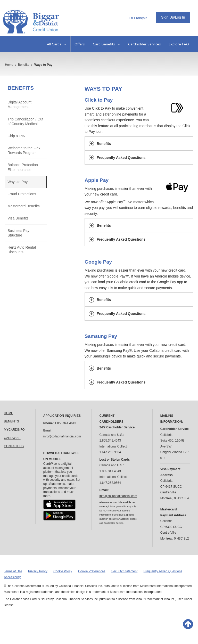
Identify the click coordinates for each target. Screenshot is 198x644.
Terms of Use (13, 571)
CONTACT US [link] (14, 446)
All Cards (57, 44)
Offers (80, 44)
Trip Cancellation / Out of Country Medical (25, 121)
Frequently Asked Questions (163, 571)
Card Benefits (106, 44)
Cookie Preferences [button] (92, 571)
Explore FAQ (179, 44)
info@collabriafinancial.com (62, 436)
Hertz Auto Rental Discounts (22, 250)
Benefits (21, 88)
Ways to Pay (18, 182)
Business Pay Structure (18, 233)
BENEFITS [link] (11, 421)
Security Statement (124, 571)
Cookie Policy (63, 571)
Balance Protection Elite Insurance (23, 167)
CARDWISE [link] (12, 438)
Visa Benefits (18, 218)
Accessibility (12, 577)
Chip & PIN (16, 136)
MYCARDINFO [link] (14, 430)
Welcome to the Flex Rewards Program (24, 150)
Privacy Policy (38, 571)
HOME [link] (9, 413)
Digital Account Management (19, 104)
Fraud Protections (22, 194)
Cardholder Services (145, 44)
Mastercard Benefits (24, 206)
